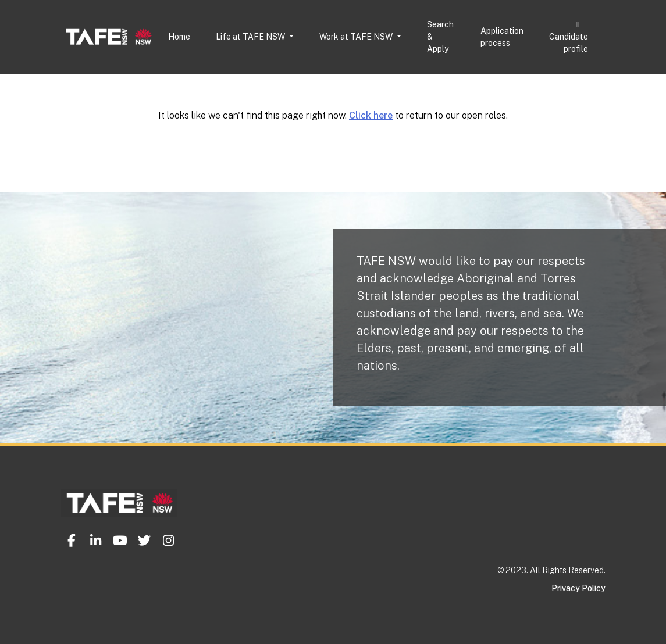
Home (179, 37)
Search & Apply (440, 37)
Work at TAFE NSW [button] (357, 37)
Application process (502, 37)
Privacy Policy (578, 588)
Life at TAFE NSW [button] (251, 37)
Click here (371, 115)
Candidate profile (569, 37)
